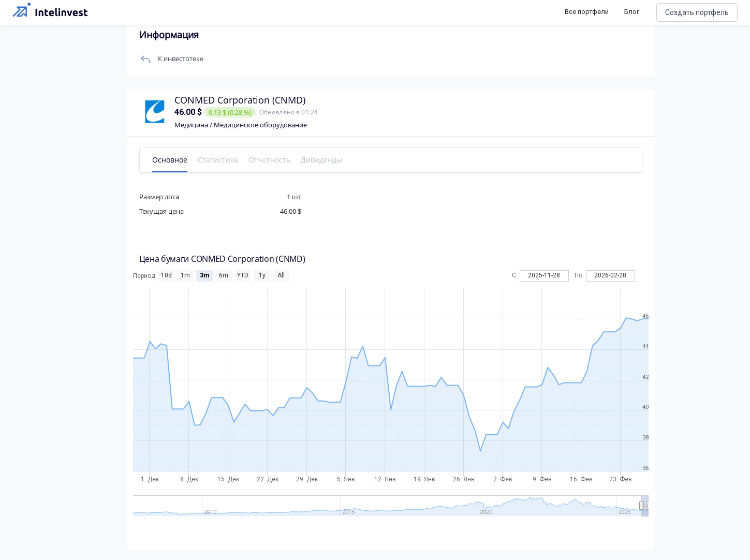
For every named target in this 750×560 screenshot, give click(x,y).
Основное (170, 160)
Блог (632, 12)
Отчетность (269, 160)
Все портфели (587, 12)
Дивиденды (321, 160)
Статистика (218, 160)
